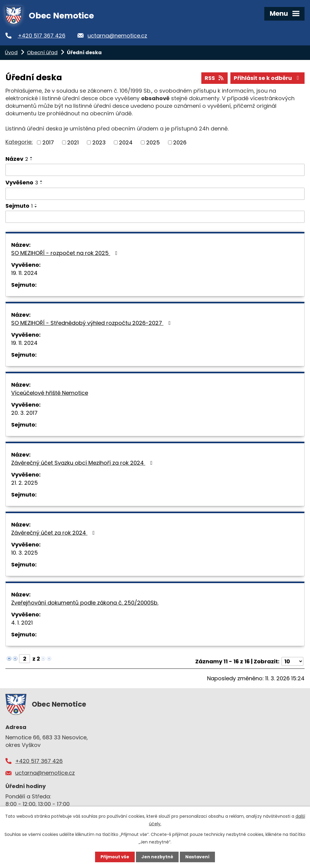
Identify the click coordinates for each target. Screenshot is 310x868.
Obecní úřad (42, 53)
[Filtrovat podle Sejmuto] (155, 217)
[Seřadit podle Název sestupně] (31, 160)
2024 (126, 142)
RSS (215, 78)
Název (17, 159)
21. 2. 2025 (25, 483)
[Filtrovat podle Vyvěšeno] (155, 194)
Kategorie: (19, 142)
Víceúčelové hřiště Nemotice (50, 393)
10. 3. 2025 (25, 553)
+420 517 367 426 (42, 36)
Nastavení (197, 857)
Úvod (11, 53)
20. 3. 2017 (24, 413)
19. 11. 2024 (24, 273)
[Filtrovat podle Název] (155, 170)
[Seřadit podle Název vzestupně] (31, 157)
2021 (73, 142)
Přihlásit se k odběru (268, 78)
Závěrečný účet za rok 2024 (54, 533)
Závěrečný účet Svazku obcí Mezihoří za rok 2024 (83, 463)
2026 (180, 142)
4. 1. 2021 (22, 623)
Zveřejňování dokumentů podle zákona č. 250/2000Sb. (85, 603)
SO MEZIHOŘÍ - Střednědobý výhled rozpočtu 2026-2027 (92, 323)
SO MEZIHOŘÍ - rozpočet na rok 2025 (66, 253)
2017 (48, 142)
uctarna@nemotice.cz (117, 36)
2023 (99, 142)
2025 (153, 142)
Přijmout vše (115, 857)
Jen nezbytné (157, 857)
